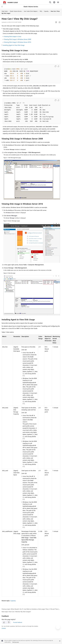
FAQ (41, 11)
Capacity (46, 11)
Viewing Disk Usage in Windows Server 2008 (17, 39)
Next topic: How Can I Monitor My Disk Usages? (16, 612)
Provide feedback (18, 622)
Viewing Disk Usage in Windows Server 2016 (17, 42)
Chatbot (4, 628)
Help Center (5, 11)
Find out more (16, 642)
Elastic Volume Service (16, 11)
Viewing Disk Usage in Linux (13, 36)
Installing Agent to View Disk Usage (14, 45)
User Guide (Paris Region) (31, 11)
